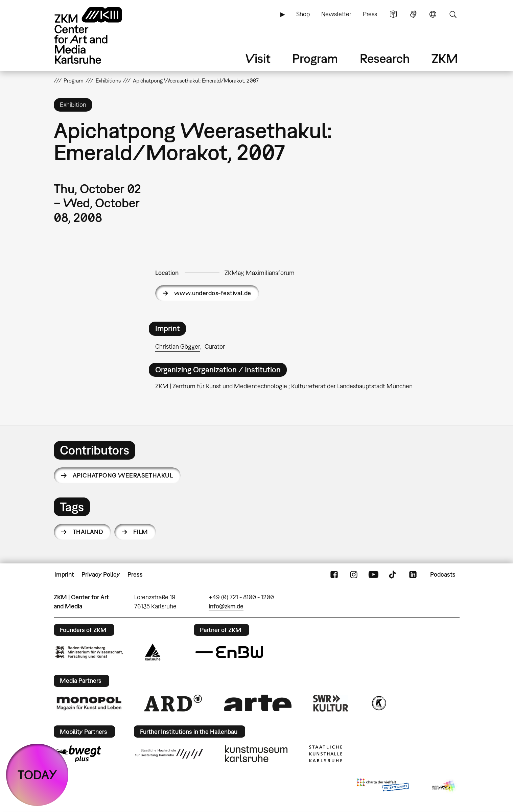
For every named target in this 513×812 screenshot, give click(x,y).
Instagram (354, 575)
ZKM (445, 58)
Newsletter (336, 14)
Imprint (64, 574)
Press (370, 14)
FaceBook (334, 575)
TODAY (37, 775)
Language (433, 14)
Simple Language (393, 14)
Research (385, 58)
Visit (258, 58)
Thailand (88, 532)
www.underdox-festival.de (213, 293)
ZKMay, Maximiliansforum (260, 273)
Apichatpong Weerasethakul (123, 475)
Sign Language (413, 14)
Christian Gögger (178, 346)
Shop (303, 14)
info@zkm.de (226, 606)
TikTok (393, 575)
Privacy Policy (101, 574)
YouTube (373, 575)
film (141, 532)
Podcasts (443, 574)
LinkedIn (413, 575)
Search (453, 14)
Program (315, 58)
